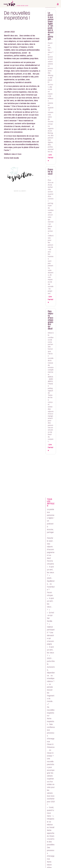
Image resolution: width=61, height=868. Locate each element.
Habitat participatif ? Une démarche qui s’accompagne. (51, 636)
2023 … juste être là (51, 661)
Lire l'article (50, 158)
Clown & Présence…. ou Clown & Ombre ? (51, 750)
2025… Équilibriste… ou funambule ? (51, 584)
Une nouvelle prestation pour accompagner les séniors (51, 767)
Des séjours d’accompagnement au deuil (51, 320)
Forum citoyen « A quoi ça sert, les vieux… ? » (50, 601)
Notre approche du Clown (51, 833)
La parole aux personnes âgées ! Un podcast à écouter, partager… (51, 26)
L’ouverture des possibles (51, 842)
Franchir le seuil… (50, 173)
